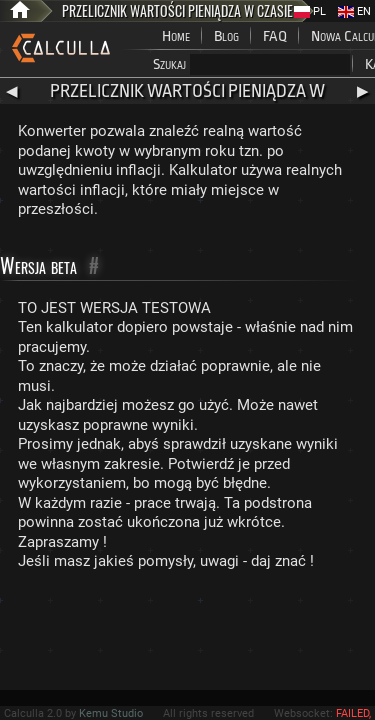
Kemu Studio (111, 713)
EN (354, 11)
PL (310, 11)
